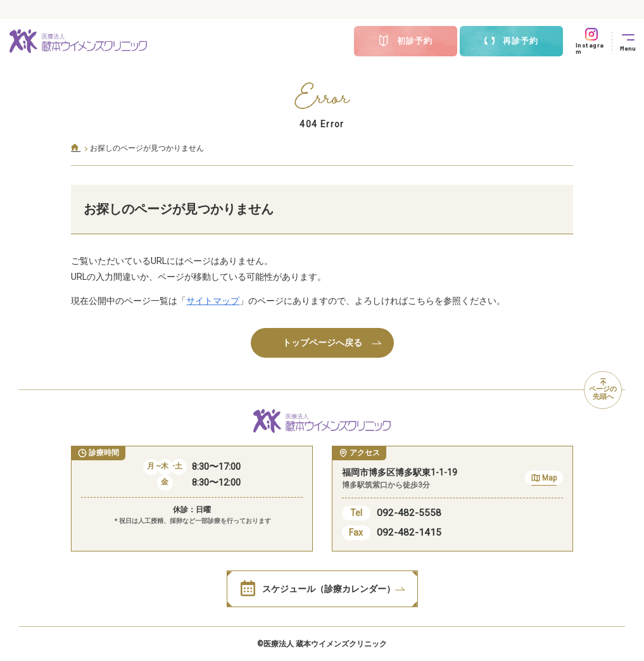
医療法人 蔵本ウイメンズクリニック (325, 644)
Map (544, 480)
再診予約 (511, 41)
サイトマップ (213, 301)
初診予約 (405, 41)
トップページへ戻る (332, 343)
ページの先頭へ (603, 390)
